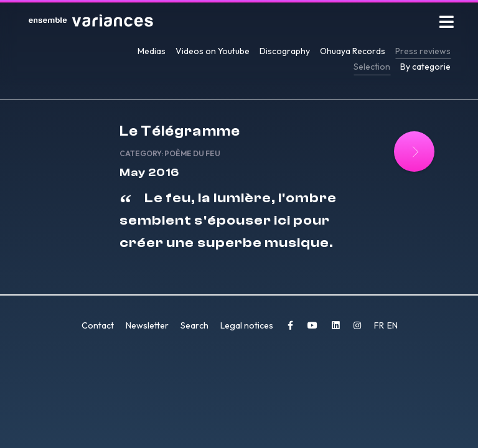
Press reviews (423, 51)
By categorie (425, 67)
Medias (152, 51)
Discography (285, 51)
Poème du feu (192, 153)
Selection (372, 67)
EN (392, 325)
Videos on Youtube (213, 51)
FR (380, 325)
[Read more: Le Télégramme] (414, 152)
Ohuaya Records (353, 51)
